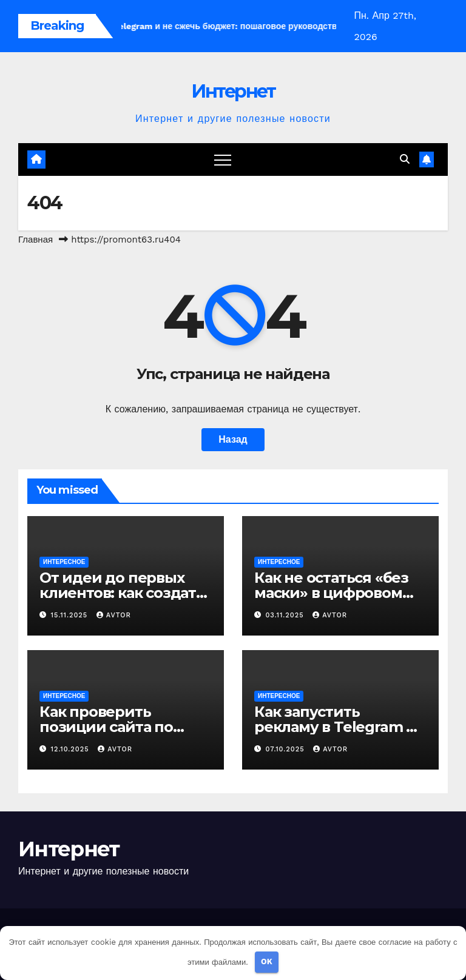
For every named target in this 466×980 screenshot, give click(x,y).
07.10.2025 (287, 749)
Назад (233, 439)
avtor (114, 615)
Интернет (233, 91)
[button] (405, 159)
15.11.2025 (71, 615)
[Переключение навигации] (223, 159)
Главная (35, 240)
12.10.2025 (72, 749)
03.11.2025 (286, 615)
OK (267, 962)
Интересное (64, 562)
